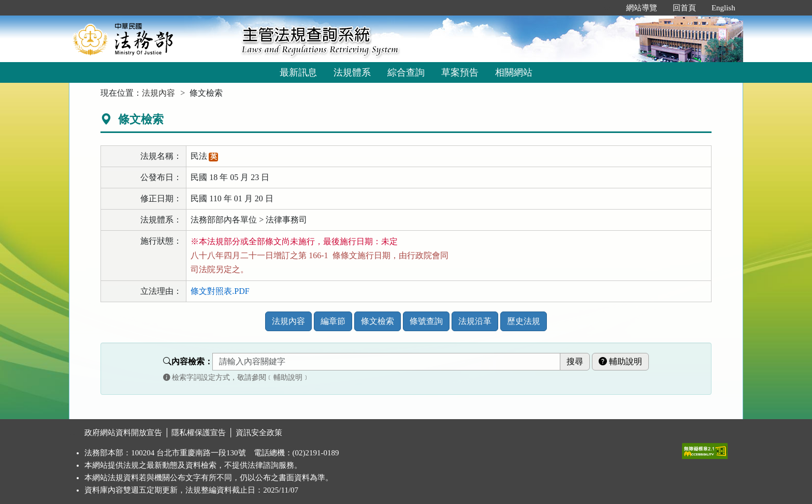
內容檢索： (188, 361)
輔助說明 (620, 361)
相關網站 (514, 72)
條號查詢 (426, 321)
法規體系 (352, 72)
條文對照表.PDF (220, 291)
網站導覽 (642, 8)
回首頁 (684, 8)
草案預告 (460, 72)
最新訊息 (298, 72)
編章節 (333, 321)
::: (607, 8)
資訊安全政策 (259, 433)
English (723, 8)
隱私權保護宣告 (199, 433)
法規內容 (158, 93)
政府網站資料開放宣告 (123, 433)
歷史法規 (524, 321)
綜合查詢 (406, 72)
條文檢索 (378, 321)
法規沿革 (475, 321)
